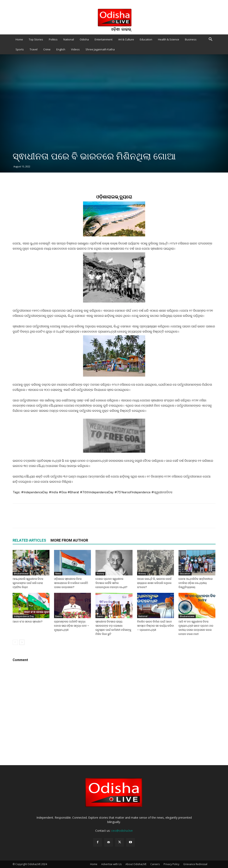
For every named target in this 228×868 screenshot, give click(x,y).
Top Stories (36, 39)
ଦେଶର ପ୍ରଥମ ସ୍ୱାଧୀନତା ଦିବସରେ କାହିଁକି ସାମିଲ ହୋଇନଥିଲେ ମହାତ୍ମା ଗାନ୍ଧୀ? (111, 583)
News (58, 574)
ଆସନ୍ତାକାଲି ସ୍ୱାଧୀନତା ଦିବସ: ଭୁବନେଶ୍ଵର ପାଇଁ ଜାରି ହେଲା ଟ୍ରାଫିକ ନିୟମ (28, 583)
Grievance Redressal (195, 864)
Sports (20, 49)
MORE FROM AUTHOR (69, 540)
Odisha (84, 39)
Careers (155, 864)
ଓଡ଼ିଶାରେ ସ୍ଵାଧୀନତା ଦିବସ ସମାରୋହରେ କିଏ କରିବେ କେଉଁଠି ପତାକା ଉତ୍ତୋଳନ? (71, 583)
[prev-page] (15, 642)
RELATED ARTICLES (29, 540)
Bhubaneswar (21, 574)
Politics (53, 39)
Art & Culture (126, 39)
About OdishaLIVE (136, 864)
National (69, 39)
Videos (75, 49)
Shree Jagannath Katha (100, 49)
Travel (34, 49)
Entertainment (104, 39)
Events (59, 616)
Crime (47, 49)
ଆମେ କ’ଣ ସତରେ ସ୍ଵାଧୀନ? (28, 622)
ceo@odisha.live (122, 831)
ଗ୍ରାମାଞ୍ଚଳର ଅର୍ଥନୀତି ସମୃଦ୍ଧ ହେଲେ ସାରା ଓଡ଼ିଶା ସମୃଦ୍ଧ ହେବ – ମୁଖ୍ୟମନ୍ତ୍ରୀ (72, 626)
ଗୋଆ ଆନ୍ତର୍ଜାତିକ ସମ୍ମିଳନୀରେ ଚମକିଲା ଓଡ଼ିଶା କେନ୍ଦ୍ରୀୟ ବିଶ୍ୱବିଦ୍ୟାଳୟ (196, 583)
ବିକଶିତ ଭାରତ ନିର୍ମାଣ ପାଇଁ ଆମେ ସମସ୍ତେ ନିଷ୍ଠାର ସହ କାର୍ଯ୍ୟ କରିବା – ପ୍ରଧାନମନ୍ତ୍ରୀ (156, 626)
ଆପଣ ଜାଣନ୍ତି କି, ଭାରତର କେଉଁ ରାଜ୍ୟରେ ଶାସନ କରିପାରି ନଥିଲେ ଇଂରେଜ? (154, 583)
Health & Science (169, 39)
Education (146, 39)
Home (19, 39)
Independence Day (24, 616)
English (61, 49)
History (100, 574)
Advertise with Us (111, 864)
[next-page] (22, 642)
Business (191, 39)
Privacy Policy (171, 864)
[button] (211, 40)
